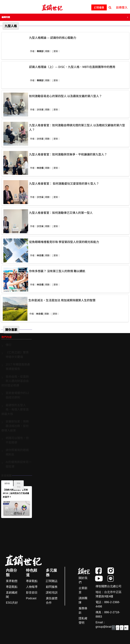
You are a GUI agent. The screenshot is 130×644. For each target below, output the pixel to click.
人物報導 (32, 587)
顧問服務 (52, 587)
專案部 (40, 51)
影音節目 (32, 593)
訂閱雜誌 (52, 581)
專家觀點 (32, 581)
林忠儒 (40, 168)
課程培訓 (52, 593)
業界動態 (12, 581)
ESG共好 (12, 603)
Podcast (31, 598)
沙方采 (40, 109)
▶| (126, 628)
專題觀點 (12, 587)
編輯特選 (6, 17)
